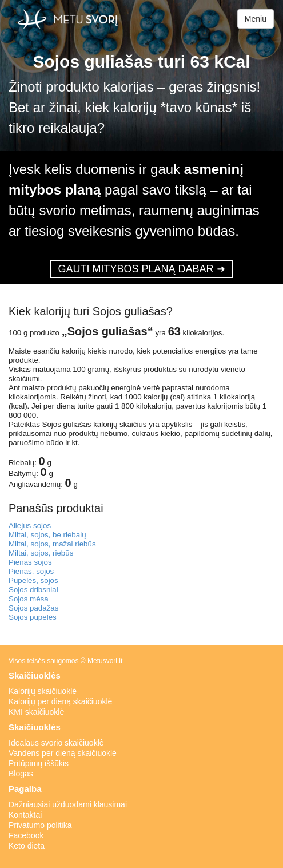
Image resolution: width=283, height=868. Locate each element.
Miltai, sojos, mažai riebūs (52, 544)
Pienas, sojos (31, 571)
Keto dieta (27, 846)
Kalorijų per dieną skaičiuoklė (60, 701)
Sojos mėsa (29, 599)
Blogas (21, 774)
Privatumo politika (40, 825)
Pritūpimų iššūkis (39, 763)
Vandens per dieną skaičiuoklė (63, 753)
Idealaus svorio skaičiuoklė (56, 743)
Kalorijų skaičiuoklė (43, 691)
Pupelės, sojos (33, 580)
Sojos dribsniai (33, 590)
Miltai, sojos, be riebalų (47, 535)
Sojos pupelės (33, 617)
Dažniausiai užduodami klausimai (68, 804)
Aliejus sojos (30, 526)
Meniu (256, 19)
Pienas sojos (30, 562)
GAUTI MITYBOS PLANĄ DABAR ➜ (141, 269)
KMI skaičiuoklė (36, 712)
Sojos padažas (33, 608)
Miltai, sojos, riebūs (41, 553)
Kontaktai (25, 815)
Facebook (26, 835)
